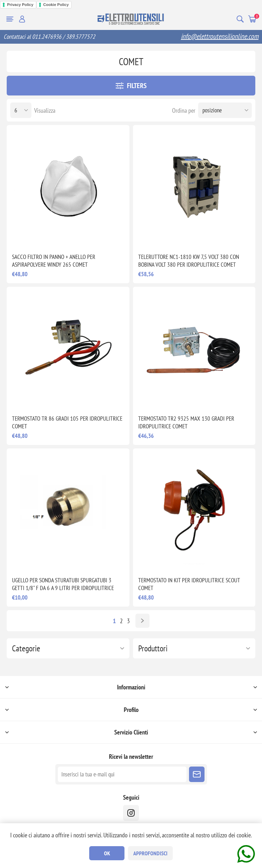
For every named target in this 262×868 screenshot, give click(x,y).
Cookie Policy (56, 5)
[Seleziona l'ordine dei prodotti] (225, 110)
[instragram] (131, 813)
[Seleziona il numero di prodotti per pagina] (21, 110)
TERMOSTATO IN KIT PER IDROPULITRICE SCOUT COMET (189, 584)
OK (107, 853)
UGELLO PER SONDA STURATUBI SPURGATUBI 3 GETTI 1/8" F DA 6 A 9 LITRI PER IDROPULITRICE (63, 584)
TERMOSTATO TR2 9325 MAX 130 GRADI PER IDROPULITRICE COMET (186, 422)
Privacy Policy (20, 5)
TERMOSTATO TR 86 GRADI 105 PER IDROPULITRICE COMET (67, 422)
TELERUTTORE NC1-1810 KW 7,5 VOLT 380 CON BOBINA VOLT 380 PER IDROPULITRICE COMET (189, 261)
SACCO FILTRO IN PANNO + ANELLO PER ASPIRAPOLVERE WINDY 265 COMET (54, 261)
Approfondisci (150, 853)
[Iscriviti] (122, 774)
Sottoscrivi (197, 774)
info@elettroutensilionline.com (220, 36)
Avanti (142, 621)
